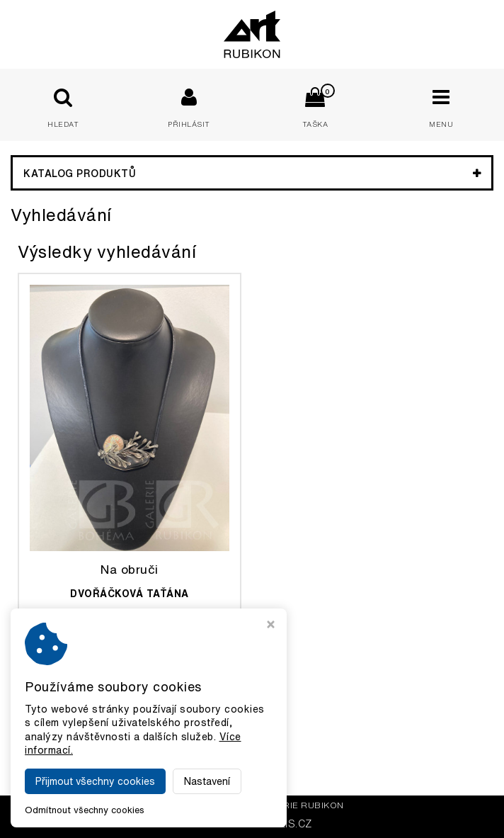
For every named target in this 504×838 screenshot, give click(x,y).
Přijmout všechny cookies (95, 781)
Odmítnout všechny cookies (85, 810)
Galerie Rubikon (301, 805)
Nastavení (207, 781)
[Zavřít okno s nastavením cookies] (271, 626)
